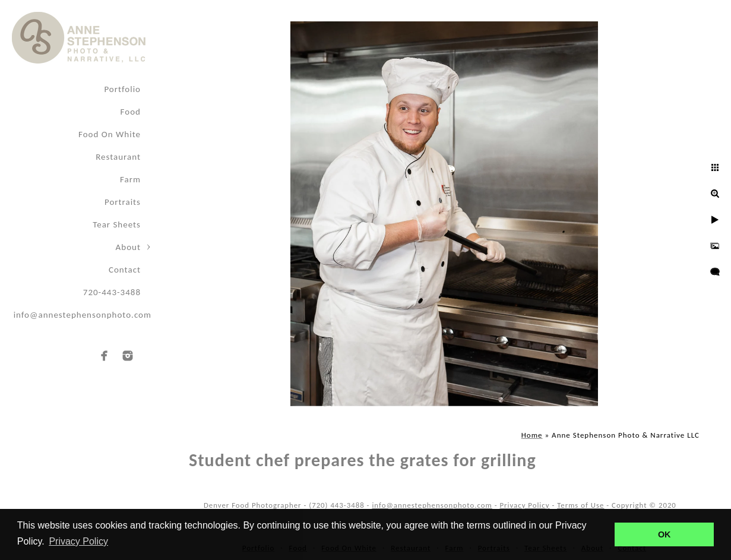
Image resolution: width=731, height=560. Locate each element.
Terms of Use (580, 505)
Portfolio (122, 89)
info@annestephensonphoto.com (83, 315)
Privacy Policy (524, 505)
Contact (125, 270)
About (128, 247)
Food (131, 112)
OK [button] (664, 534)
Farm (130, 179)
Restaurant (118, 157)
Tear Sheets (117, 224)
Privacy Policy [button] (78, 541)
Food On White (110, 134)
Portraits (123, 202)
